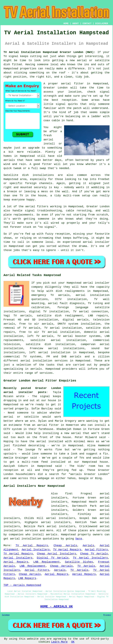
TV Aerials (86, 566)
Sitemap (6, 615)
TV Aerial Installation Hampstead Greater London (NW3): (49, 52)
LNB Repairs (27, 578)
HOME (66, 24)
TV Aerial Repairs (32, 546)
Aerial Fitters (96, 550)
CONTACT (87, 24)
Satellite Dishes (79, 562)
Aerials (88, 546)
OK (73, 642)
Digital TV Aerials (53, 558)
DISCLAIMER (102, 24)
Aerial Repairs (16, 562)
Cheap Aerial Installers (57, 554)
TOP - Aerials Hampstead (22, 585)
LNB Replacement (47, 562)
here (79, 539)
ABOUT (76, 24)
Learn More (59, 642)
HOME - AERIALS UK (57, 606)
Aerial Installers (36, 550)
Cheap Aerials (65, 546)
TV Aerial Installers (90, 558)
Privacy (107, 615)
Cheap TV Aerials (94, 554)
